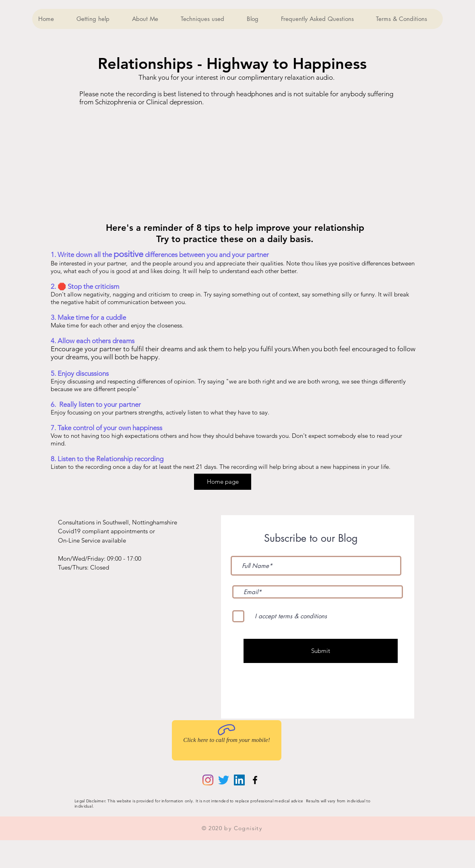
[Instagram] (208, 780)
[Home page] (223, 482)
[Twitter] (224, 780)
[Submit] (321, 651)
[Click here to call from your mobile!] (227, 740)
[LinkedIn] (239, 780)
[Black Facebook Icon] (255, 780)
